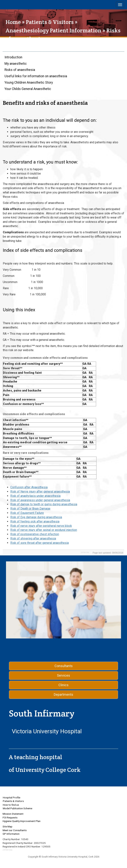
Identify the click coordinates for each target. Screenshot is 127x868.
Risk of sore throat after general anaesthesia (40, 543)
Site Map (7, 826)
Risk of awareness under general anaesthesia (40, 500)
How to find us (11, 805)
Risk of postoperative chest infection (35, 534)
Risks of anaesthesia (20, 70)
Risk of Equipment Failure (27, 513)
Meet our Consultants (15, 830)
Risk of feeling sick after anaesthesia (35, 521)
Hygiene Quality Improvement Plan (22, 821)
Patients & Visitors (50, 22)
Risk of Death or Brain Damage (30, 509)
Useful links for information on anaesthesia (36, 76)
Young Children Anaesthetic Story (29, 82)
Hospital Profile (12, 797)
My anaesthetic (16, 64)
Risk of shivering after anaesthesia (33, 538)
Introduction (13, 57)
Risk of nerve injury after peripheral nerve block (41, 526)
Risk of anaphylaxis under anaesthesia (35, 496)
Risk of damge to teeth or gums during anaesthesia (44, 504)
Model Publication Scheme (18, 808)
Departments (63, 694)
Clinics (63, 685)
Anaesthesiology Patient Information (53, 30)
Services (63, 675)
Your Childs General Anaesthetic (28, 89)
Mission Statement (13, 814)
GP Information (11, 834)
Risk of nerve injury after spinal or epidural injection (44, 530)
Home (13, 22)
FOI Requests (10, 817)
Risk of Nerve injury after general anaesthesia (40, 492)
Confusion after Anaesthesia (29, 487)
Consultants (64, 666)
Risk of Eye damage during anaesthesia (36, 517)
